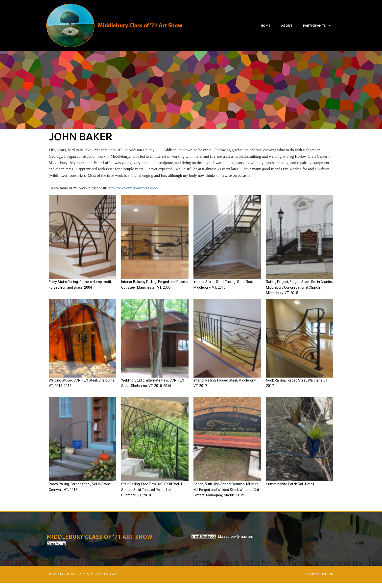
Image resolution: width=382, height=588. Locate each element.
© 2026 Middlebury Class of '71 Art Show (82, 579)
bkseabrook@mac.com (188, 542)
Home (266, 26)
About (287, 26)
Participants (317, 26)
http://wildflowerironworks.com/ (133, 189)
